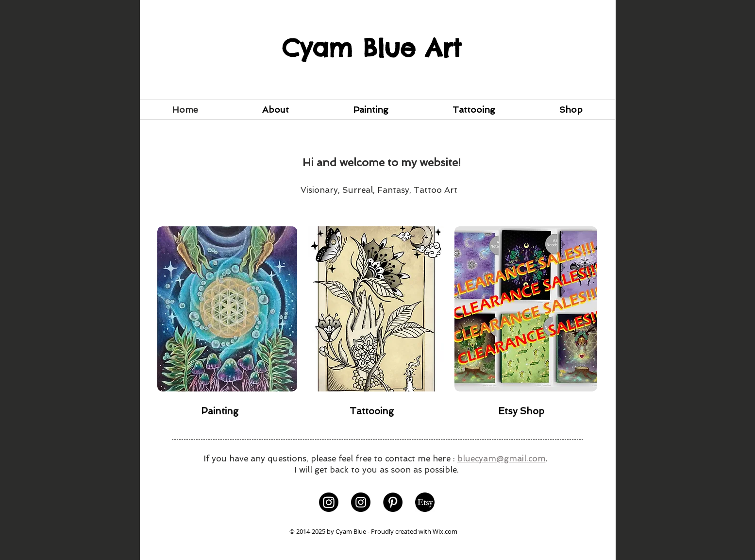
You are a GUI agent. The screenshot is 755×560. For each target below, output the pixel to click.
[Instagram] (329, 502)
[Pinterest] (393, 502)
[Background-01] (425, 502)
